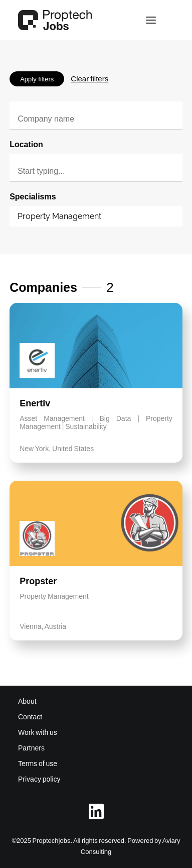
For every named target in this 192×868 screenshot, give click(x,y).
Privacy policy (39, 779)
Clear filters (89, 79)
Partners (31, 748)
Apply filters (37, 79)
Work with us (38, 732)
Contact (30, 717)
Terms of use (38, 764)
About (27, 701)
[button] (151, 20)
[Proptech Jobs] (55, 20)
